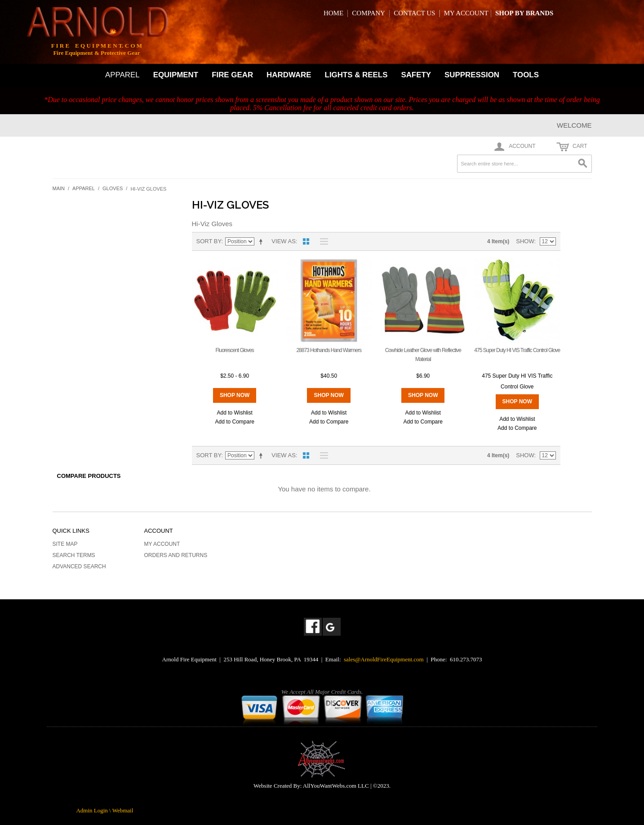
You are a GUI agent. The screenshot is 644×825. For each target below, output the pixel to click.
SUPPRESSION (472, 75)
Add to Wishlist (234, 413)
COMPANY (369, 13)
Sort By (209, 241)
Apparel (84, 188)
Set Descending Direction (262, 241)
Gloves (113, 188)
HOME (333, 13)
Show (525, 241)
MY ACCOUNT (466, 13)
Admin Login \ (94, 810)
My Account (162, 544)
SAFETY (416, 75)
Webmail (123, 810)
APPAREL (122, 75)
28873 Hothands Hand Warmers (329, 350)
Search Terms (74, 555)
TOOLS (526, 75)
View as (283, 241)
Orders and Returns (176, 555)
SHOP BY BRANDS (524, 13)
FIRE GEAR (232, 75)
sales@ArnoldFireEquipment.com (384, 659)
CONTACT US (414, 13)
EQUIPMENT (176, 75)
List (322, 241)
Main (59, 188)
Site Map (65, 544)
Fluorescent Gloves (234, 350)
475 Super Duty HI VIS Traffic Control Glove (517, 350)
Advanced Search (79, 566)
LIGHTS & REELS (356, 75)
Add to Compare (234, 422)
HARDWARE (289, 75)
